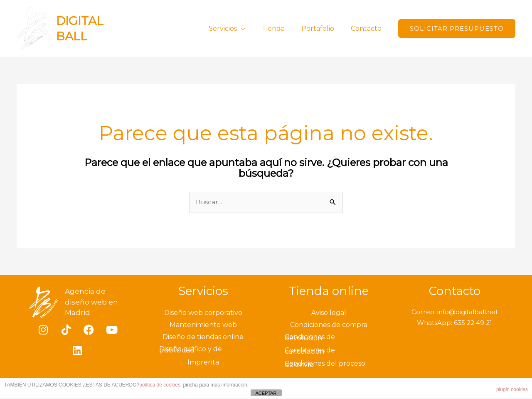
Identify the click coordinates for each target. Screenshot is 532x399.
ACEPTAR (266, 393)
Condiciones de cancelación (310, 352)
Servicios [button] (234, 28)
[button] (457, 28)
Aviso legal (329, 313)
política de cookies (160, 385)
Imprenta (203, 363)
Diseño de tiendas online (203, 338)
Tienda (282, 28)
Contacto (368, 28)
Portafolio (323, 28)
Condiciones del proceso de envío (325, 365)
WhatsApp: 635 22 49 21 (455, 323)
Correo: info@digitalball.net (454, 313)
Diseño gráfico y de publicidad (191, 350)
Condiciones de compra (329, 326)
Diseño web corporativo (203, 313)
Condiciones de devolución (310, 338)
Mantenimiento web (203, 326)
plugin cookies (512, 389)
